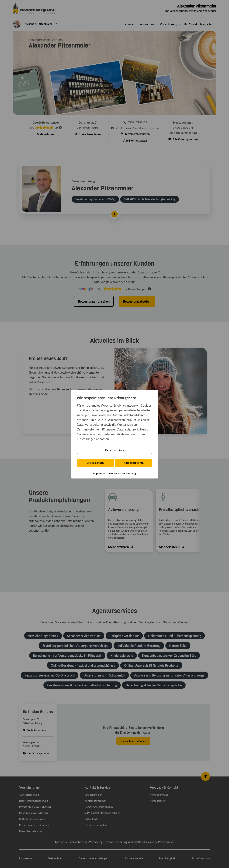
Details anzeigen (115, 450)
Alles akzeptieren (134, 463)
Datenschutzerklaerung (122, 473)
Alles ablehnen (95, 463)
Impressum (100, 473)
